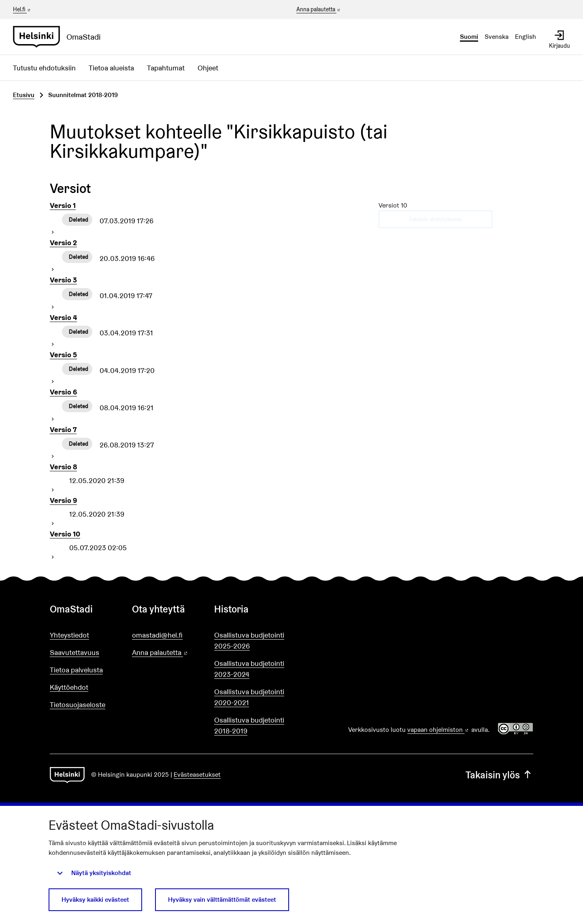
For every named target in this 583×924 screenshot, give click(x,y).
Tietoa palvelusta (76, 670)
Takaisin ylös (499, 775)
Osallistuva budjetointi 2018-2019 (249, 725)
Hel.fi (22, 9)
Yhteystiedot (69, 635)
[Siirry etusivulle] (60, 37)
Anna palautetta (319, 10)
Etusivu (24, 95)
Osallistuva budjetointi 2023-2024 (249, 669)
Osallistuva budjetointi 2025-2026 (249, 640)
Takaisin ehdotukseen (435, 219)
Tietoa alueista (111, 68)
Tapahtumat (166, 68)
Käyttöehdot (69, 687)
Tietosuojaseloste (78, 705)
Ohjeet (208, 68)
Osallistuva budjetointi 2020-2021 (249, 697)
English (526, 37)
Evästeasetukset (197, 775)
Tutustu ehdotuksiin (44, 68)
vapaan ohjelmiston (438, 730)
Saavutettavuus (74, 652)
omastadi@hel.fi (157, 635)
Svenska (497, 37)
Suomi (469, 37)
